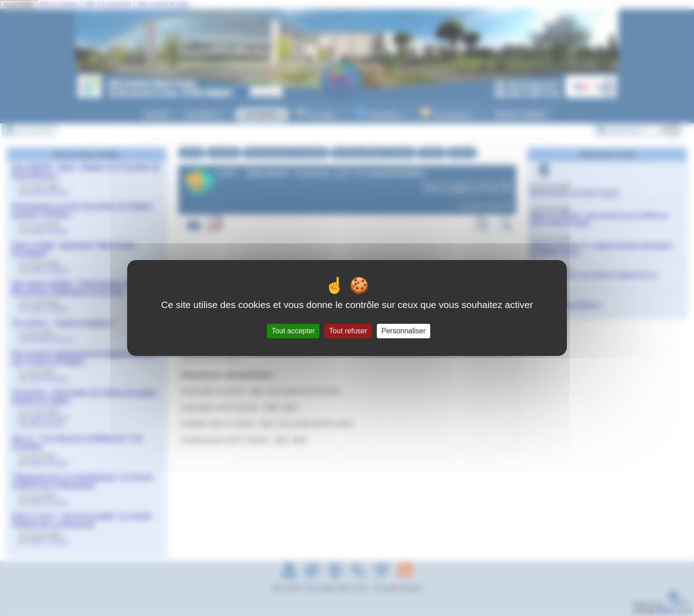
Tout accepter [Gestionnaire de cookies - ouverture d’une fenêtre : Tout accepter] (293, 331)
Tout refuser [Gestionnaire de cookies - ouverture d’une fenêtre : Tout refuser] (348, 331)
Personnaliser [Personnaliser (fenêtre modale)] (404, 331)
